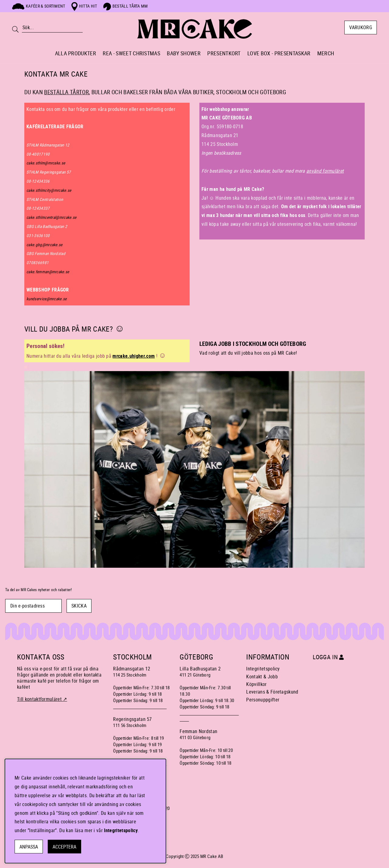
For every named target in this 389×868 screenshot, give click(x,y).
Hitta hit (84, 6)
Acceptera (64, 847)
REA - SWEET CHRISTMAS (131, 53)
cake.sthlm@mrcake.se (46, 163)
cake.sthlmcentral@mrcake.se (52, 217)
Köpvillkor (256, 684)
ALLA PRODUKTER (76, 53)
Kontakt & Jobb (262, 677)
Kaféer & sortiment (39, 6)
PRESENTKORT (224, 53)
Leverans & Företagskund (272, 692)
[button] (282, 189)
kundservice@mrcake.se (47, 299)
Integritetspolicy (263, 669)
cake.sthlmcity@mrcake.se (49, 190)
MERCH (326, 53)
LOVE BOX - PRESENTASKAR (279, 53)
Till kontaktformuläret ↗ (42, 699)
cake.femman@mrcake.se (48, 272)
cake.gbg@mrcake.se (45, 245)
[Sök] (52, 28)
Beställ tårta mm (126, 6)
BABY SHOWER (184, 53)
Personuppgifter (263, 700)
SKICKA (79, 606)
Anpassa (29, 847)
